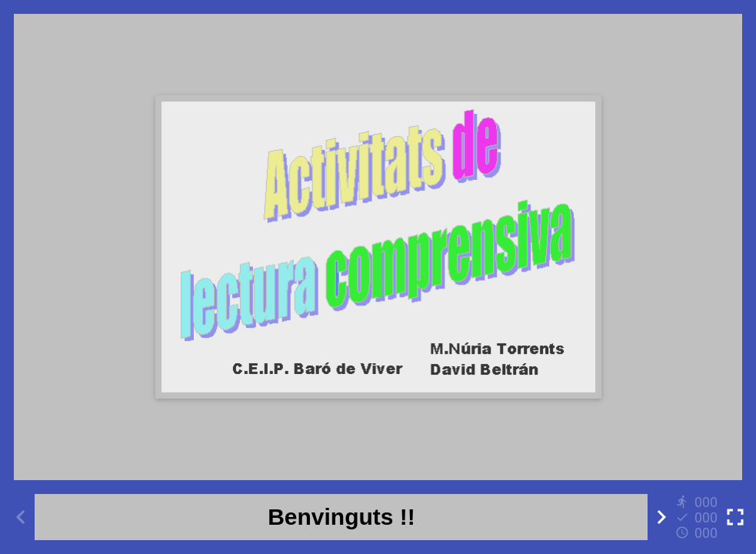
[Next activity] (661, 517)
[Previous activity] (21, 517)
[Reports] (698, 517)
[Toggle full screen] (735, 517)
